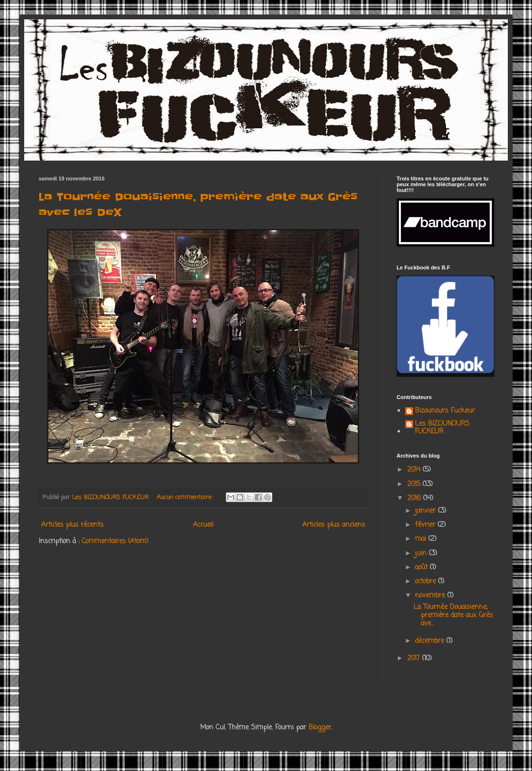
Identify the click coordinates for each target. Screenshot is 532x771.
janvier (427, 511)
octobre (427, 582)
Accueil (203, 525)
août (422, 568)
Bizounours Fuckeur (445, 412)
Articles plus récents (72, 525)
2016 (415, 498)
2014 (415, 470)
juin (422, 554)
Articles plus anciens (334, 525)
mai (422, 539)
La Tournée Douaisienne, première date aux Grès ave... (453, 615)
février (426, 525)
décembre (431, 641)
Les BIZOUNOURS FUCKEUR (442, 429)
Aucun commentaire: (185, 497)
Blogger (320, 728)
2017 (415, 659)
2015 (415, 484)
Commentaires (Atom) (115, 541)
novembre (431, 596)
